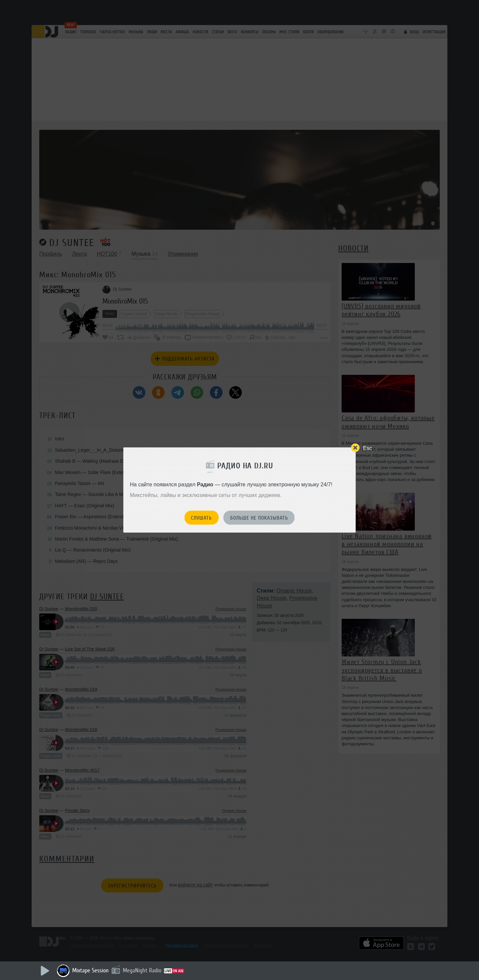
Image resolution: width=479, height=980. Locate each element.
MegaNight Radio (142, 970)
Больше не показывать (259, 518)
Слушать (201, 518)
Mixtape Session (90, 970)
